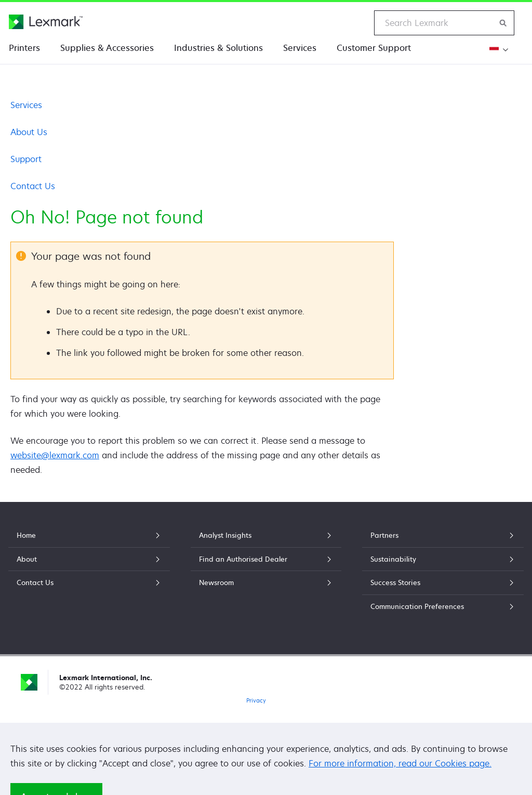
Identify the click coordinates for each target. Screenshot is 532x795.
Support (26, 159)
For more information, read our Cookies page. (400, 763)
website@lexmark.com (55, 455)
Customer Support (374, 48)
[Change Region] (497, 50)
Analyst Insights (266, 535)
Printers (24, 48)
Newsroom (266, 582)
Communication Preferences (443, 606)
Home (89, 535)
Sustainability (443, 559)
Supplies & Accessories (107, 48)
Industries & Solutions (218, 48)
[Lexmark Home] (46, 22)
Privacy (256, 700)
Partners (443, 535)
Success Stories (443, 582)
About (89, 559)
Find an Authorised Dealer (266, 559)
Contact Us (33, 186)
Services (300, 48)
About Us (29, 132)
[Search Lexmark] (503, 23)
